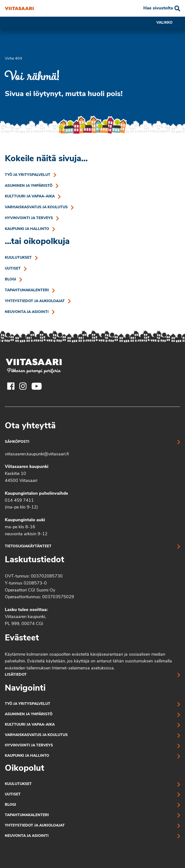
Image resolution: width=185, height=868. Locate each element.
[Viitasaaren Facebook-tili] (11, 386)
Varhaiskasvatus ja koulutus (36, 207)
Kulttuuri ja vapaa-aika (30, 197)
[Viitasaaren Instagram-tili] (23, 386)
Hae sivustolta (158, 8)
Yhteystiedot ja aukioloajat (35, 301)
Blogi (10, 280)
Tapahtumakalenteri (27, 290)
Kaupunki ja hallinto (27, 229)
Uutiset (13, 269)
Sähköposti (17, 442)
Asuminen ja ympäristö (29, 186)
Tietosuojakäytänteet (28, 546)
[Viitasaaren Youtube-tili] (37, 386)
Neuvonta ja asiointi (27, 312)
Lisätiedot (16, 675)
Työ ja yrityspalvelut (28, 175)
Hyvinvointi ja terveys (29, 218)
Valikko (168, 23)
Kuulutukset (18, 258)
